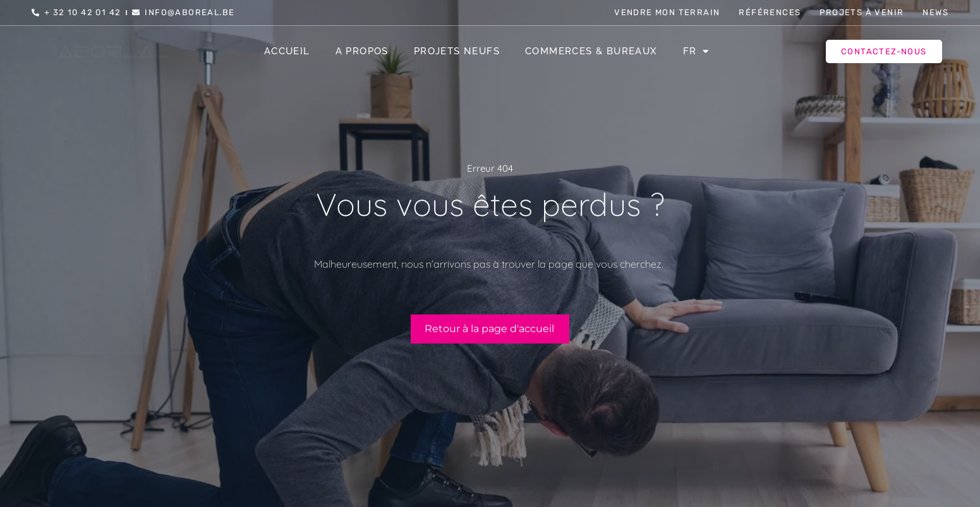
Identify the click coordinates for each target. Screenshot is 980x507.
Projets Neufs (457, 51)
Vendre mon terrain (667, 12)
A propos (362, 51)
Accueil (287, 51)
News (935, 12)
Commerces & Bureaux (591, 51)
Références (770, 12)
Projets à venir (862, 12)
